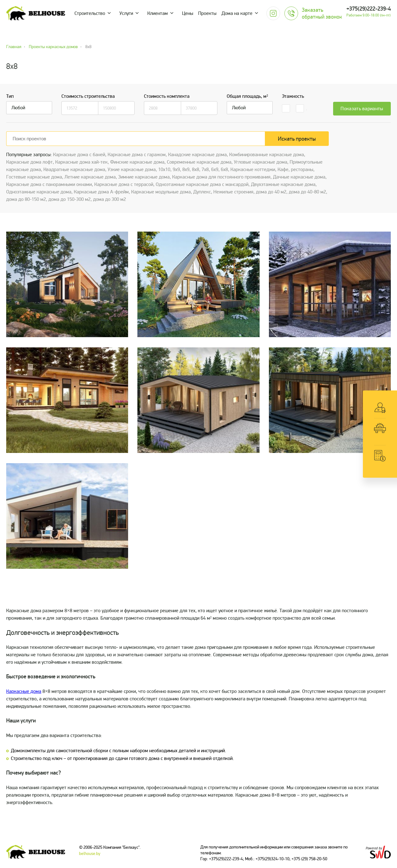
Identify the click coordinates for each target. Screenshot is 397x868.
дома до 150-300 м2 (69, 199)
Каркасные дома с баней (79, 155)
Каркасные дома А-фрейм (101, 192)
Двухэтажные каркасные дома (283, 184)
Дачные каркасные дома (299, 177)
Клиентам (158, 13)
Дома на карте (237, 13)
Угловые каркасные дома (261, 162)
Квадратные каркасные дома (74, 170)
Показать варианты (362, 109)
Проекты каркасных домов (53, 47)
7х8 (205, 170)
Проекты (207, 13)
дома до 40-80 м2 (307, 192)
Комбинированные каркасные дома (267, 155)
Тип (10, 96)
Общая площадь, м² (247, 96)
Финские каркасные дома (137, 162)
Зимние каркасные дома (144, 177)
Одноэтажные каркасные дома (39, 192)
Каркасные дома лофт (29, 162)
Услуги (126, 13)
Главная (14, 47)
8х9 (186, 170)
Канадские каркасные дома (197, 155)
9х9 (176, 170)
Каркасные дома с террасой (124, 184)
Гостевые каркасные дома (34, 177)
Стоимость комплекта (167, 96)
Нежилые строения (233, 192)
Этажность (293, 96)
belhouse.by (90, 854)
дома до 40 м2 (271, 192)
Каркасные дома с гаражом (137, 155)
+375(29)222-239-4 (369, 9)
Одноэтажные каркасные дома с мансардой (202, 184)
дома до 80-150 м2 (26, 199)
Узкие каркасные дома (132, 170)
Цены (188, 13)
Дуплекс (202, 192)
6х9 (215, 170)
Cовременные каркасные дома (199, 162)
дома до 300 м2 (109, 199)
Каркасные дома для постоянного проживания (221, 177)
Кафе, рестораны (295, 170)
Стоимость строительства (88, 96)
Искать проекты (297, 139)
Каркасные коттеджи (253, 170)
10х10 (164, 170)
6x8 (224, 170)
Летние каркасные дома (90, 177)
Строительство (90, 13)
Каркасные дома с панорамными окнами (49, 184)
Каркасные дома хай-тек (81, 162)
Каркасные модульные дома (161, 192)
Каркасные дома (24, 691)
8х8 (196, 170)
